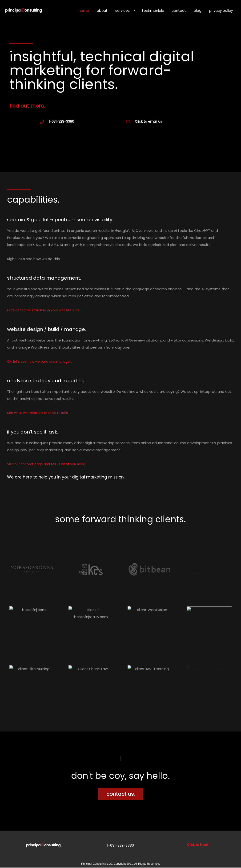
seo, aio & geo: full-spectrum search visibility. (81, 220)
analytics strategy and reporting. (61, 381)
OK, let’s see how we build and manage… (42, 362)
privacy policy (221, 10)
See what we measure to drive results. (41, 413)
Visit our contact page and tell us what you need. (50, 465)
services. (123, 10)
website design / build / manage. (61, 329)
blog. (198, 10)
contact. (179, 10)
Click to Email (198, 845)
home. (84, 10)
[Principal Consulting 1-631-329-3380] (24, 10)
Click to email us (148, 122)
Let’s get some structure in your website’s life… (48, 311)
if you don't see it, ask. (42, 432)
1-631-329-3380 (61, 122)
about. (102, 10)
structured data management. (58, 278)
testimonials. (153, 10)
